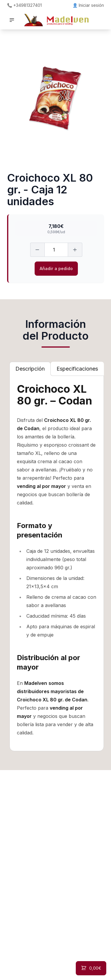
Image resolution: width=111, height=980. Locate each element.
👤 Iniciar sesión (88, 5)
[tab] (30, 369)
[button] (12, 20)
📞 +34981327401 (24, 5)
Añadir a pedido (56, 268)
